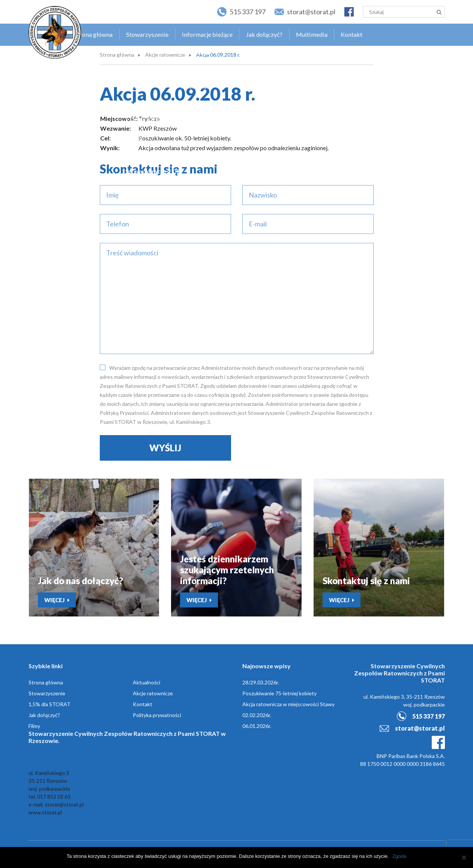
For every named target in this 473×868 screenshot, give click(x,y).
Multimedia (318, 32)
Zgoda (400, 856)
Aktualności (146, 683)
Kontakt (357, 32)
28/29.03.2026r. (261, 683)
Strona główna (108, 32)
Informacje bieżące (217, 32)
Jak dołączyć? (272, 32)
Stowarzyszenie (159, 32)
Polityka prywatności (157, 716)
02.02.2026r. (257, 716)
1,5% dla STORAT (50, 705)
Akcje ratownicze (165, 55)
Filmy (34, 727)
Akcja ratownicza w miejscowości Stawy (288, 705)
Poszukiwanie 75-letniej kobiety (279, 694)
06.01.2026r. (257, 727)
